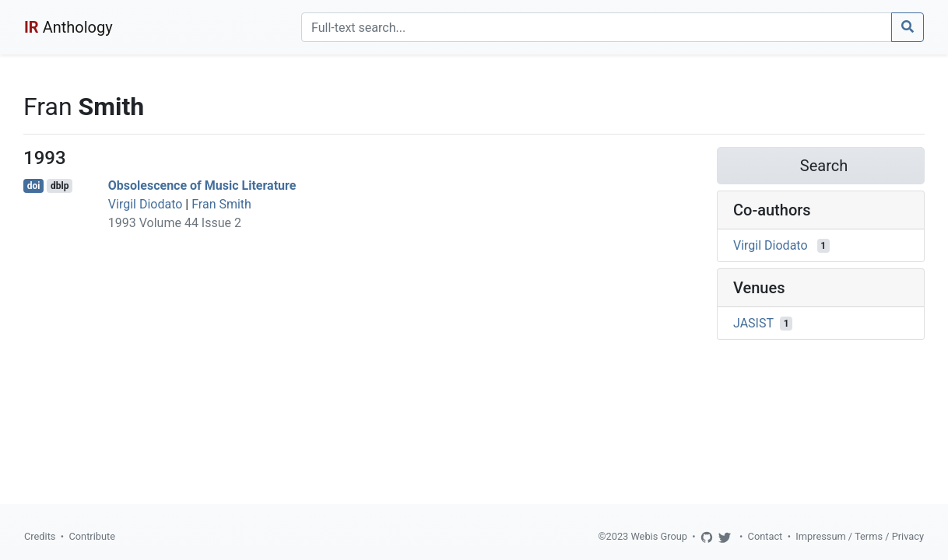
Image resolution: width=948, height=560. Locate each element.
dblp (60, 186)
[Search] (597, 27)
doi (34, 186)
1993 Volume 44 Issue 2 (175, 223)
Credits (40, 536)
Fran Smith (221, 204)
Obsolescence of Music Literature (202, 185)
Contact (765, 536)
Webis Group (659, 536)
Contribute (92, 536)
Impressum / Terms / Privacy (860, 536)
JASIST (753, 323)
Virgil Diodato (146, 204)
